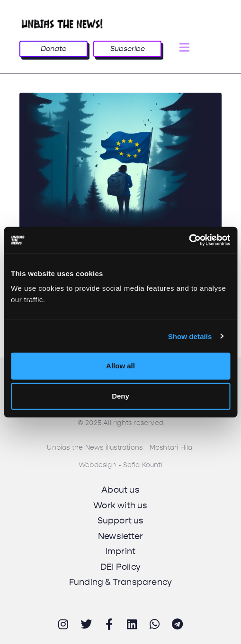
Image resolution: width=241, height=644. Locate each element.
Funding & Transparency (120, 582)
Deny (120, 396)
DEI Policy (120, 567)
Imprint (120, 551)
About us (120, 490)
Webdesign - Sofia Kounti (120, 465)
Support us (121, 521)
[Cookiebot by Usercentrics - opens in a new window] (189, 240)
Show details (190, 336)
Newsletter (120, 536)
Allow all (120, 366)
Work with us (120, 505)
